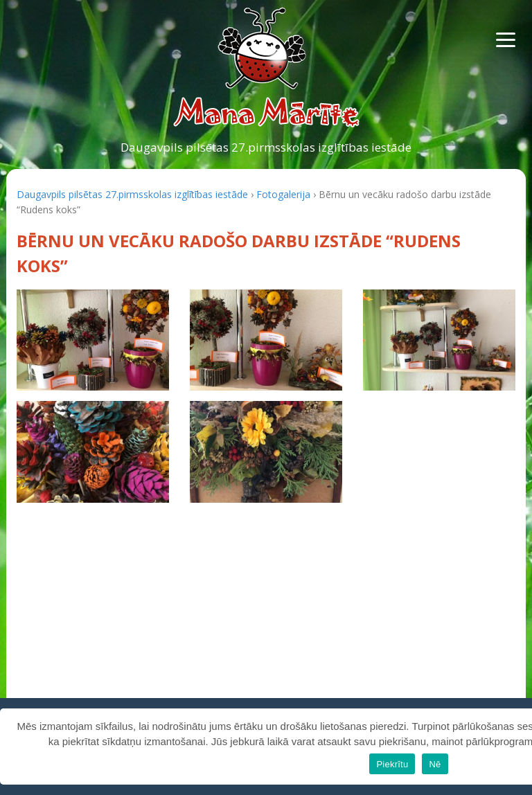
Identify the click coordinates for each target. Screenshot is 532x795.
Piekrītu (392, 764)
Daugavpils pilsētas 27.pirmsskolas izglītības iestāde (266, 147)
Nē (435, 764)
